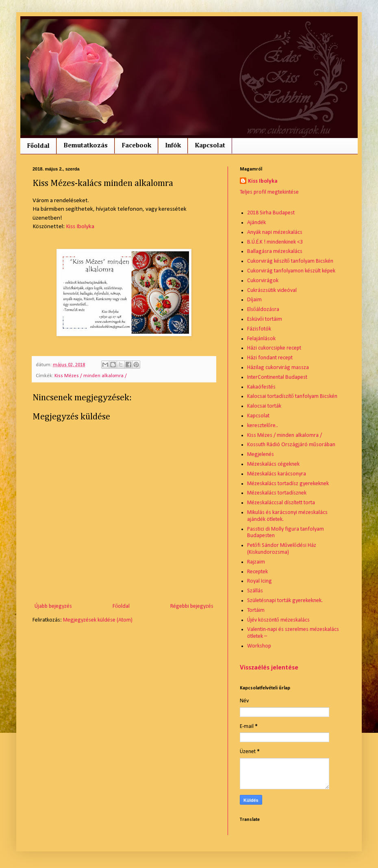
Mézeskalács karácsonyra (277, 474)
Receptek (257, 572)
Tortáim (256, 610)
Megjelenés (261, 455)
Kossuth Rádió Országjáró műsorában (291, 445)
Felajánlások (261, 339)
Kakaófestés (261, 387)
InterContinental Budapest (277, 377)
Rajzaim (256, 562)
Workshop (259, 646)
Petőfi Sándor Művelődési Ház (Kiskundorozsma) (282, 549)
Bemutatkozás (86, 146)
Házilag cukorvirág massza (278, 368)
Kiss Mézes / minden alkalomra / (91, 376)
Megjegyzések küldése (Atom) (98, 620)
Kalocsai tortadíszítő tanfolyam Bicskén (292, 396)
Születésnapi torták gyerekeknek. (285, 601)
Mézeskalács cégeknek (273, 464)
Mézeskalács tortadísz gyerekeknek (288, 484)
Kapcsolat (210, 146)
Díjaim (254, 300)
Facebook (136, 146)
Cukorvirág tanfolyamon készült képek (291, 271)
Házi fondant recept (270, 358)
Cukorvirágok (263, 281)
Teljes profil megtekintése (269, 192)
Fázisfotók (259, 329)
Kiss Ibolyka (80, 227)
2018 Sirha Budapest (271, 213)
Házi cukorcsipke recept (274, 348)
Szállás (255, 591)
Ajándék (256, 223)
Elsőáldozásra (263, 310)
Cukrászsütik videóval (272, 290)
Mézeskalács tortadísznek (277, 493)
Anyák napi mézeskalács (275, 232)
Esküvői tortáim (265, 319)
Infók (173, 146)
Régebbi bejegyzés (192, 606)
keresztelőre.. (263, 426)
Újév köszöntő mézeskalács (278, 620)
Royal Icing (260, 581)
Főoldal (38, 146)
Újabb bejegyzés (53, 606)
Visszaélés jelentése (269, 668)
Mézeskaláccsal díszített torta (281, 503)
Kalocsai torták (264, 406)
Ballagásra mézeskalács (275, 252)
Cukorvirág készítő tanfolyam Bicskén (290, 261)
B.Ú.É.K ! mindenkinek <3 (275, 242)
